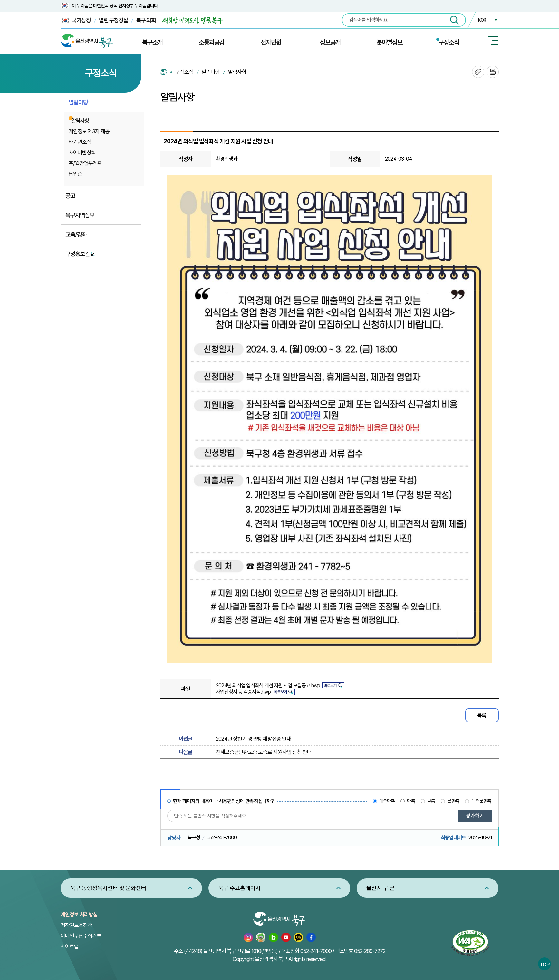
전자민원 (271, 42)
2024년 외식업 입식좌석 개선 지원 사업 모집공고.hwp (268, 685)
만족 (411, 801)
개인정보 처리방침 (79, 915)
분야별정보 (390, 42)
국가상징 (76, 20)
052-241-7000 (316, 951)
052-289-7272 (370, 951)
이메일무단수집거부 (81, 936)
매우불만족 (481, 801)
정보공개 (330, 42)
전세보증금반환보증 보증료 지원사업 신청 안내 (264, 752)
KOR (482, 20)
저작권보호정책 (76, 925)
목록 (482, 715)
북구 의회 (146, 20)
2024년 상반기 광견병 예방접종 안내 (254, 739)
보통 (431, 801)
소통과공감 (212, 42)
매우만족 (387, 801)
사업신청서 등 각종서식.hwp (243, 692)
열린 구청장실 (113, 20)
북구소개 (152, 42)
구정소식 (449, 42)
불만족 (453, 801)
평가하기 (475, 816)
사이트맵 (70, 946)
